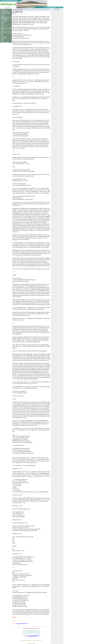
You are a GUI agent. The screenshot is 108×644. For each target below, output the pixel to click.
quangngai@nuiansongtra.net (35, 635)
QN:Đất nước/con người (5, 12)
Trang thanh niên (4, 38)
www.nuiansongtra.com (22, 623)
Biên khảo (3, 15)
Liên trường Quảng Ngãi (5, 13)
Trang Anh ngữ (4, 37)
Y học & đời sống (4, 21)
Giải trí (2, 34)
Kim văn (2, 30)
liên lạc (50, 7)
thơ (3, 28)
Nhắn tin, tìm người (4, 42)
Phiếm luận (3, 22)
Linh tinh (2, 39)
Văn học (2, 24)
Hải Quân (3, 16)
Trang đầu (3, 9)
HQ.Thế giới (4, 19)
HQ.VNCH (4, 17)
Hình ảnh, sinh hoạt (4, 11)
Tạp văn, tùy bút (4, 25)
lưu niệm (53, 7)
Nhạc (2, 36)
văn (3, 29)
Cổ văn (2, 26)
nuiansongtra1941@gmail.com (32, 636)
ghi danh (58, 9)
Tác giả (2, 41)
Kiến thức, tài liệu (4, 20)
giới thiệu (46, 7)
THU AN (14, 14)
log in (56, 9)
